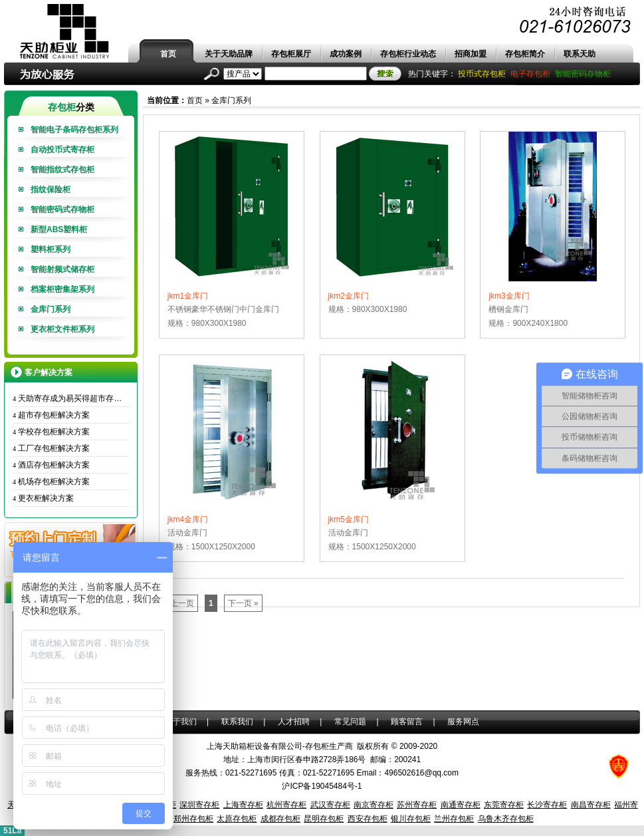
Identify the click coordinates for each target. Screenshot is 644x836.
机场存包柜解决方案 (51, 482)
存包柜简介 (525, 54)
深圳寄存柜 (199, 805)
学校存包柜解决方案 (51, 432)
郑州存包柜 (193, 819)
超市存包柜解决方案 (51, 415)
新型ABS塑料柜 (59, 229)
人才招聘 (294, 722)
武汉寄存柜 (330, 805)
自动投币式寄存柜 (62, 150)
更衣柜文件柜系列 (62, 329)
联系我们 (237, 722)
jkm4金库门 (188, 519)
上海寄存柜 (243, 805)
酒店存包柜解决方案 (51, 465)
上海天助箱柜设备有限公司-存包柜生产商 (280, 746)
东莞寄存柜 (504, 805)
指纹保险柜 (51, 190)
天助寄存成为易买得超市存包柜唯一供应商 (71, 398)
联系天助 (580, 54)
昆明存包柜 (324, 819)
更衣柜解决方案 (43, 498)
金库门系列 (51, 309)
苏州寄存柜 (417, 805)
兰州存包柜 (454, 819)
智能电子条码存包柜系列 (74, 130)
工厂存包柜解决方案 (51, 448)
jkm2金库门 (349, 296)
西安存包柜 (368, 819)
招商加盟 (471, 54)
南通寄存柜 (461, 805)
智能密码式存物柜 (62, 209)
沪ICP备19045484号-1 (322, 786)
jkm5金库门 (349, 519)
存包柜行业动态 (408, 54)
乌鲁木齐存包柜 (506, 819)
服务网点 (463, 722)
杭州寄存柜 (286, 805)
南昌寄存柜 (591, 805)
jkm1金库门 (188, 296)
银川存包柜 (411, 819)
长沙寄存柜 (547, 805)
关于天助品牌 (229, 54)
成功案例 (346, 54)
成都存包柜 (280, 819)
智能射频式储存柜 (62, 269)
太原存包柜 (237, 819)
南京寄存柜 (374, 805)
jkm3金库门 (509, 296)
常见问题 (350, 722)
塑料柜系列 (51, 249)
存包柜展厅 (291, 54)
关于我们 (181, 722)
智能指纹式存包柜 (62, 170)
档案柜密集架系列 (62, 289)
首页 (168, 54)
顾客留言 (407, 722)
